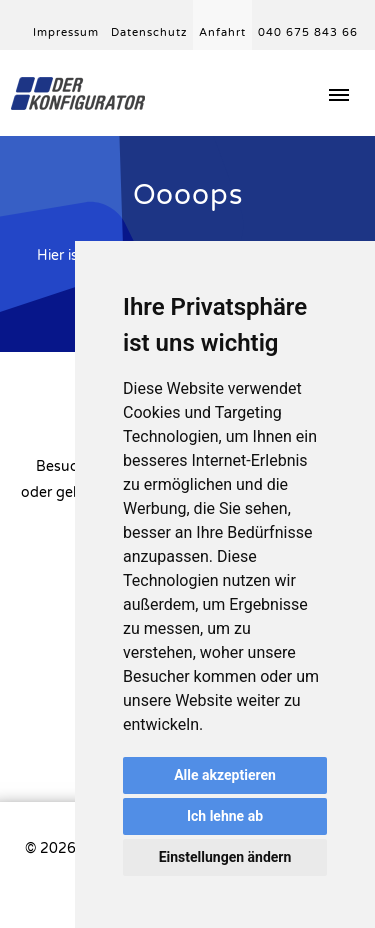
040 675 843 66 (308, 32)
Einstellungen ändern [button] (225, 857)
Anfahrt (222, 32)
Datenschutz (149, 32)
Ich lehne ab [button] (225, 816)
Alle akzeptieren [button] (225, 775)
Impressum (66, 32)
